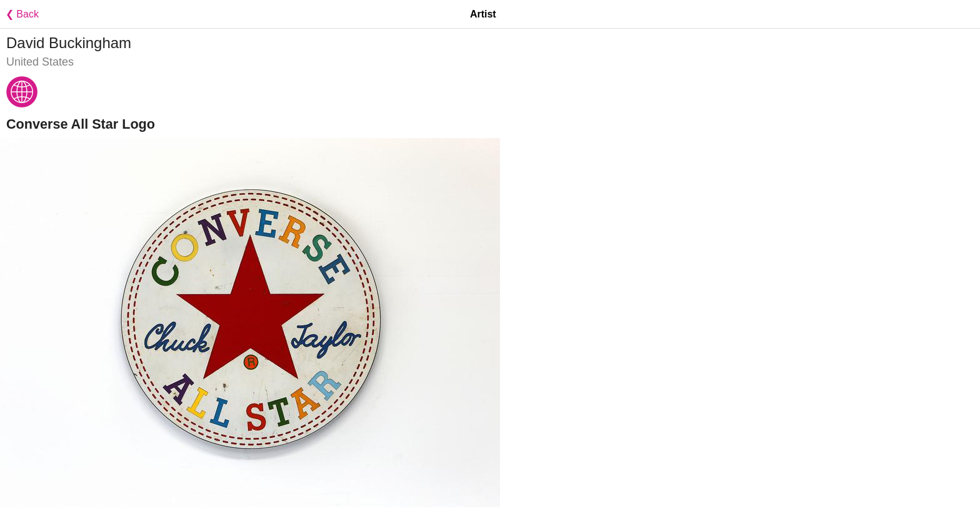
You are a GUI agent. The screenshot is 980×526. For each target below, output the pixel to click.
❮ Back (19, 14)
